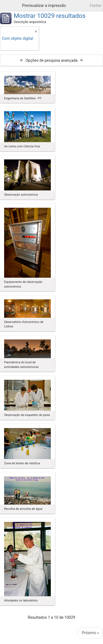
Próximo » (90, 633)
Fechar (96, 5)
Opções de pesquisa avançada (52, 60)
